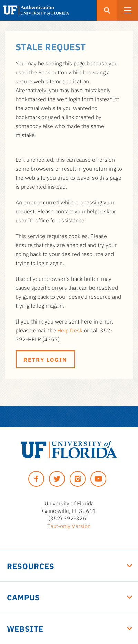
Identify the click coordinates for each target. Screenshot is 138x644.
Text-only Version (69, 526)
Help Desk (70, 330)
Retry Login (45, 359)
